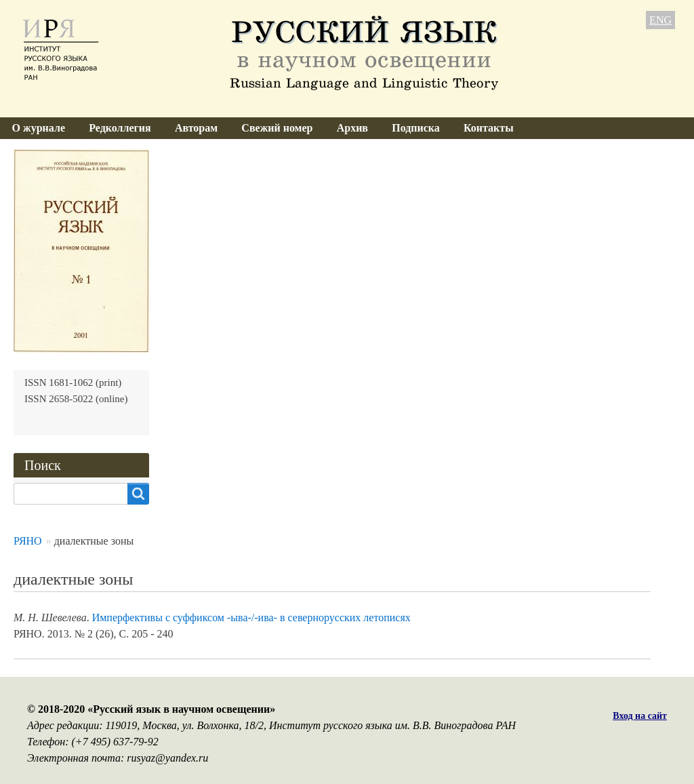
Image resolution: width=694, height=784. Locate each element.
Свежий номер (277, 128)
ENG (660, 20)
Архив (352, 128)
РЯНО (28, 541)
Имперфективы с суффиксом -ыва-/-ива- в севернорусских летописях (251, 618)
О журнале (39, 128)
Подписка (416, 128)
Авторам (196, 128)
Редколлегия (120, 128)
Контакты (489, 128)
